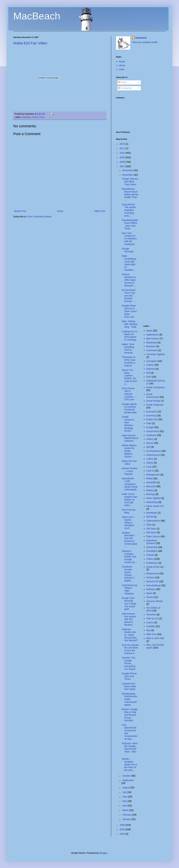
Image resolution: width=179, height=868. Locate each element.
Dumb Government (153, 396)
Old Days (151, 529)
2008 (123, 162)
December (128, 170)
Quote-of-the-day (155, 567)
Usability (151, 626)
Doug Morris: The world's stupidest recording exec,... (129, 210)
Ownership (152, 547)
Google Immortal (128, 250)
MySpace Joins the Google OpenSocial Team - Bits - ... (130, 749)
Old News (151, 532)
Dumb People (153, 401)
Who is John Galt (155, 638)
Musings (151, 494)
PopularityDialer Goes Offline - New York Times (130, 224)
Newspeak (152, 513)
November (128, 175)
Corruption (152, 361)
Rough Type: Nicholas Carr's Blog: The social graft (129, 604)
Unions (150, 622)
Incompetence (154, 451)
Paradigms (152, 551)
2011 (123, 148)
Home (60, 211)
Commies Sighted (156, 354)
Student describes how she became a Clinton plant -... (130, 540)
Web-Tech (152, 634)
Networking (152, 502)
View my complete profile (145, 42)
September (128, 780)
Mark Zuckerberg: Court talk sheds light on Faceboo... (129, 263)
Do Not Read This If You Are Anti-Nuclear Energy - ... (129, 296)
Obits (149, 525)
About (122, 65)
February (127, 815)
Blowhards (152, 343)
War (148, 630)
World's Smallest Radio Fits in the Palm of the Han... (130, 764)
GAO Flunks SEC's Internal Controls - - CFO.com (129, 394)
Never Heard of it (155, 506)
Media (149, 478)
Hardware (26, 117)
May (125, 801)
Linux (42, 117)
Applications (153, 335)
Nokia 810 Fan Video (30, 43)
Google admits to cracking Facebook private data (129, 408)
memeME (151, 482)
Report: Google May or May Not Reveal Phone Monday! (130, 715)
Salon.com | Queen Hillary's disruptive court (128, 523)
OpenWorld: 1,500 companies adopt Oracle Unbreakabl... (130, 484)
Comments (125, 88)
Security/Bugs (153, 585)
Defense (151, 369)
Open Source (153, 536)
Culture (150, 365)
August (126, 788)
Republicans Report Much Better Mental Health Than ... (130, 194)
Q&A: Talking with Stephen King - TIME (130, 324)
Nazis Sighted (153, 498)
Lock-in (150, 471)
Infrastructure (153, 455)
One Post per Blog (129, 511)
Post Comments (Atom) (40, 217)
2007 (123, 166)
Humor (35, 117)
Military (150, 490)
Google (150, 427)
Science (150, 577)
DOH (149, 377)
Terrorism (151, 615)
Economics (152, 412)
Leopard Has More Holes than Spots (129, 686)
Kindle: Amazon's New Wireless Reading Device (128, 424)
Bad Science (153, 339)
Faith (149, 423)
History (150, 439)
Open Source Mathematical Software (130, 438)
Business (151, 346)
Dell (148, 373)
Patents (150, 555)
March (126, 810)
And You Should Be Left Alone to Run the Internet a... (130, 649)
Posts (122, 82)
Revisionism (153, 573)
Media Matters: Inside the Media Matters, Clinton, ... (130, 451)
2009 (123, 157)
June (125, 797)
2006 (123, 825)
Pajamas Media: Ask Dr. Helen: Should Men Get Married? (130, 635)
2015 (123, 144)
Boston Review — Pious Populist (130, 471)
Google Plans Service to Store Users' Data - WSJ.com (129, 311)
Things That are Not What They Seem (130, 182)
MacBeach (37, 16)
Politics (150, 559)
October (127, 776)
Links (122, 69)
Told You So (152, 619)
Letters (150, 459)
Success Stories (155, 601)
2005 (123, 829)
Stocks (150, 597)
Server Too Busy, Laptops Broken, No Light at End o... (129, 377)
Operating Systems (151, 542)
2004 (123, 834)
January (127, 819)
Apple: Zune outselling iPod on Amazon (128, 348)
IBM (148, 447)
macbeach (141, 38)
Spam (149, 593)
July (125, 792)
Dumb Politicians (155, 405)
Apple (149, 331)
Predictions (152, 563)
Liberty (150, 463)
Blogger (103, 853)
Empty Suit (152, 419)
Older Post (100, 211)
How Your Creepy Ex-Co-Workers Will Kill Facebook (129, 239)
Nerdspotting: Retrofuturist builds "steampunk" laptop (130, 699)
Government (153, 431)
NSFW (150, 517)
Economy (151, 416)
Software (151, 589)
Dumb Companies (156, 387)
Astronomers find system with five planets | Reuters (129, 619)
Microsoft (151, 486)
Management (153, 475)
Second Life (152, 581)
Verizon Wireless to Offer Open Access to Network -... (129, 280)
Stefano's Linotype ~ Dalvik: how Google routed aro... (129, 557)
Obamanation (153, 521)
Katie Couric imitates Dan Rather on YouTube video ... (130, 500)
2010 (123, 153)
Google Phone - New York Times (130, 676)
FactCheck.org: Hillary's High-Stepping (130, 589)
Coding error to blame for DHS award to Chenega (130, 336)
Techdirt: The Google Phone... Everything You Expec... (130, 663)
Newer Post (20, 211)
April (125, 806)
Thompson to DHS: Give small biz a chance (129, 361)
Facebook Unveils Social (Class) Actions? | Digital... (128, 574)
